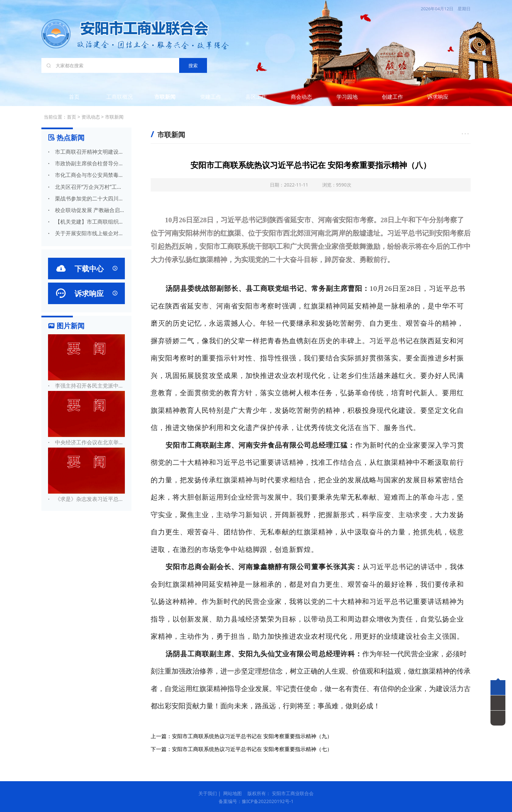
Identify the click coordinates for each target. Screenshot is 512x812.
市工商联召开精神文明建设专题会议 (86, 152)
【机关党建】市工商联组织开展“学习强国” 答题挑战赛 (86, 222)
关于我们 (208, 793)
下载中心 (86, 269)
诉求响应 (438, 97)
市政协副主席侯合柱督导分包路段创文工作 (86, 163)
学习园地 (347, 97)
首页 (74, 97)
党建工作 (211, 97)
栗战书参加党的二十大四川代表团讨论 (86, 198)
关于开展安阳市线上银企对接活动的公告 (86, 233)
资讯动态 (91, 117)
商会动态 (301, 97)
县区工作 (256, 97)
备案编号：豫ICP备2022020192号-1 (256, 801)
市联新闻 (165, 97)
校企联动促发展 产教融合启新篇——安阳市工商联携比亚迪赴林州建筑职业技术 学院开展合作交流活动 (86, 210)
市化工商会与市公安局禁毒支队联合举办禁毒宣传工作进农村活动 (86, 175)
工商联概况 (120, 97)
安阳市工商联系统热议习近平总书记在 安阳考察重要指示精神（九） (252, 736)
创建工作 (392, 97)
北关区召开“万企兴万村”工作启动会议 (86, 187)
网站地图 (232, 793)
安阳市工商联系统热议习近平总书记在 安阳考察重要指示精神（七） (252, 749)
